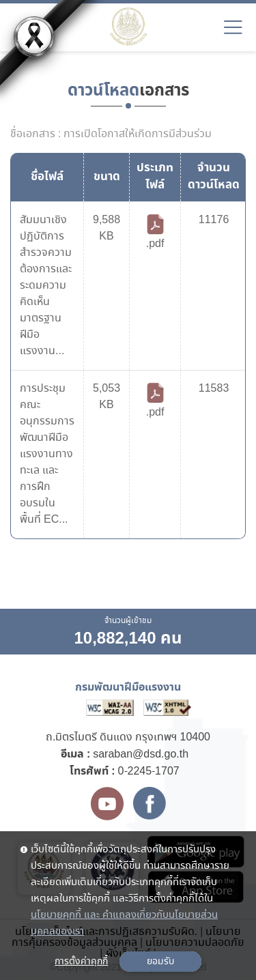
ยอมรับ (160, 962)
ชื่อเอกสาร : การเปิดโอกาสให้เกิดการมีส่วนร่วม (111, 134)
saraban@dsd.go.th (141, 754)
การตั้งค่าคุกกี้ (81, 962)
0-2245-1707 (149, 772)
